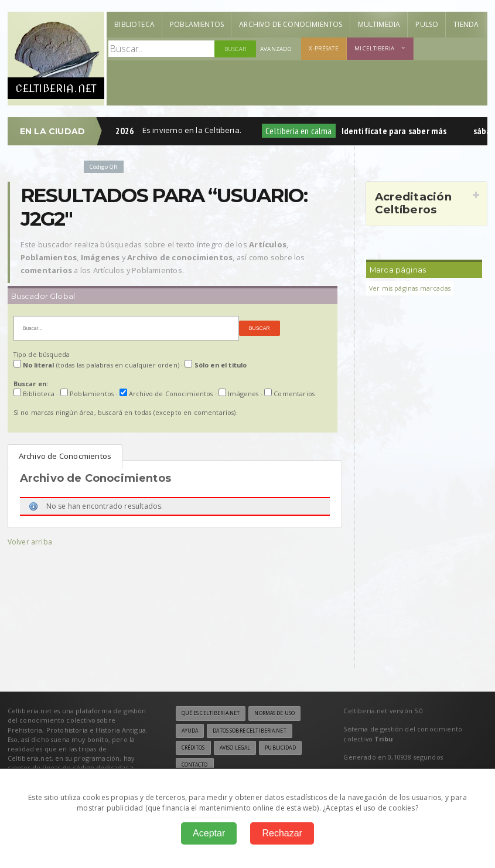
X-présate (323, 48)
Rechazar (282, 833)
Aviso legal (235, 748)
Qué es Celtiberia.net (211, 713)
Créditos (193, 748)
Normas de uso (274, 713)
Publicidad (280, 748)
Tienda (466, 24)
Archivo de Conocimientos (291, 24)
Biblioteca (134, 24)
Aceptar (209, 833)
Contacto (195, 765)
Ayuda (190, 731)
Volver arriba (30, 542)
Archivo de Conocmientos (65, 456)
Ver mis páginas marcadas (410, 288)
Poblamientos (197, 24)
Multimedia (379, 24)
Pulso (427, 24)
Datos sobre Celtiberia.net (249, 731)
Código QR (104, 167)
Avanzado (276, 49)
